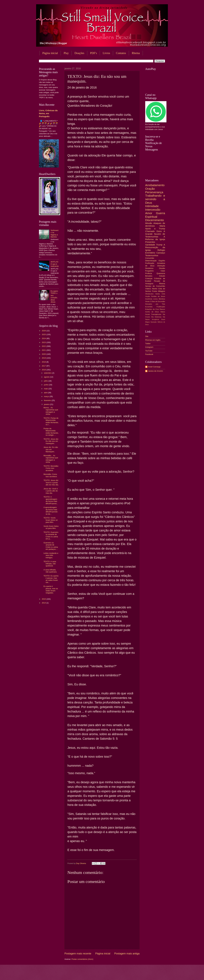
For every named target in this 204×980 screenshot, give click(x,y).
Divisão (162, 268)
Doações (79, 53)
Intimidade (152, 206)
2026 (44, 331)
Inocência (149, 299)
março (47, 396)
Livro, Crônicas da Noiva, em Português (48, 113)
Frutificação (161, 307)
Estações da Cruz (152, 309)
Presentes (150, 242)
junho (46, 385)
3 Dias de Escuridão (158, 301)
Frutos (155, 291)
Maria (162, 226)
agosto (47, 377)
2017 (44, 366)
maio (46, 389)
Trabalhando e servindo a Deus (155, 199)
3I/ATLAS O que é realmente (55, 264)
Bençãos (149, 276)
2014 (44, 603)
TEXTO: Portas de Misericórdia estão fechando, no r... (51, 421)
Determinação (151, 261)
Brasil (163, 319)
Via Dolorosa (156, 317)
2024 (44, 338)
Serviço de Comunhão (155, 286)
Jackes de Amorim (155, 371)
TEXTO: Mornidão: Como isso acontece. (51, 468)
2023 (44, 342)
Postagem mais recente (78, 954)
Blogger (125, 974)
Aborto (155, 289)
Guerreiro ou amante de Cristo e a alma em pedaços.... (51, 546)
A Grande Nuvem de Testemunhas (155, 234)
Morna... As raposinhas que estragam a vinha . (51, 411)
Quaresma (161, 273)
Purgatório (149, 271)
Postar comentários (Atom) (82, 959)
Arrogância (156, 319)
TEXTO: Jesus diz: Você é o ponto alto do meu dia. (51, 483)
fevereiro (48, 400)
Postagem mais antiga (127, 954)
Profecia (149, 273)
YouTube (149, 351)
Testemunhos (152, 255)
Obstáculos (149, 294)
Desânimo (149, 268)
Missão (149, 223)
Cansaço (161, 253)
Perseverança (154, 192)
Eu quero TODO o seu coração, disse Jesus (54, 296)
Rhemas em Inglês (153, 340)
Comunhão (150, 258)
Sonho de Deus (152, 312)
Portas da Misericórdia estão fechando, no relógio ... (51, 432)
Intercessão (153, 210)
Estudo (162, 276)
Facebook (149, 354)
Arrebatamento (155, 185)
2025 (44, 334)
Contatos (121, 53)
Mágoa (147, 322)
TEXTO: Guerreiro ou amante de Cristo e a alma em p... (51, 535)
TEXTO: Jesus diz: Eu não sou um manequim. (51, 441)
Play (66, 53)
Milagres (162, 291)
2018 (44, 362)
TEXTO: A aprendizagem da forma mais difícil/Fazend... (51, 500)
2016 (44, 370)
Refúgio (161, 250)
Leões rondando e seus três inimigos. (51, 555)
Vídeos (148, 289)
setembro (48, 373)
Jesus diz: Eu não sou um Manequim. (51, 449)
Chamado (150, 231)
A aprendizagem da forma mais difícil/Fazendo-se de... (51, 511)
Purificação (150, 263)
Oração (150, 189)
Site (147, 336)
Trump (159, 245)
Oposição (154, 322)
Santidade (150, 245)
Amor (149, 213)
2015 (44, 599)
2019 (44, 358)
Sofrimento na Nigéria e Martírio (54, 234)
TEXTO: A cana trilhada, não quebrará (50, 564)
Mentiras (162, 299)
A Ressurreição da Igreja (155, 247)
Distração (161, 266)
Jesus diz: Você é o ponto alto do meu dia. (51, 491)
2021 (44, 350)
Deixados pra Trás (155, 304)
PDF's (93, 53)
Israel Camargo (154, 367)
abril (46, 393)
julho (46, 381)
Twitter (148, 344)
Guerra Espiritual (155, 215)
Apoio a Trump (155, 229)
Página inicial (50, 53)
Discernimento (155, 220)
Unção (148, 296)
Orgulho (162, 261)
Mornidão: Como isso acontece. (50, 475)
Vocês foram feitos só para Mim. (51, 527)
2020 (44, 354)
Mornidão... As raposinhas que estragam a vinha (51, 459)
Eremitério (150, 253)
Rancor (162, 309)
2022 (44, 346)
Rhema (136, 53)
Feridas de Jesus (158, 296)
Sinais (147, 301)
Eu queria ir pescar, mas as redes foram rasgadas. (51, 590)
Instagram (149, 347)
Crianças (149, 278)
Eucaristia (149, 307)
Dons (159, 231)
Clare (163, 271)
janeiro (47, 404)
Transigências (156, 314)
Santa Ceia (160, 294)
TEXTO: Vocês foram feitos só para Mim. (51, 520)
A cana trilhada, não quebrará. (50, 571)
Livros (106, 53)
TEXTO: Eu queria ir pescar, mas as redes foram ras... (51, 579)
